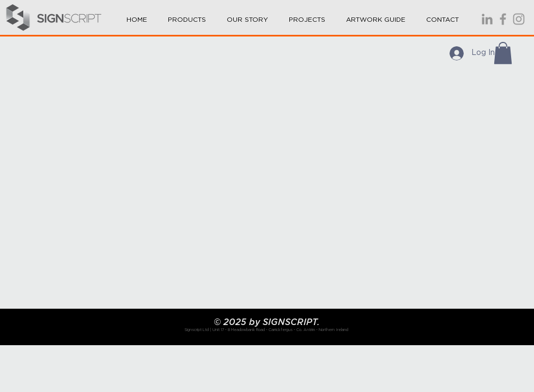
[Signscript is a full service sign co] (503, 19)
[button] (187, 15)
